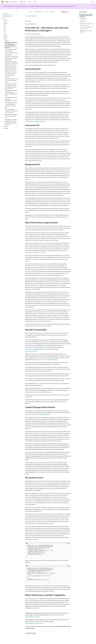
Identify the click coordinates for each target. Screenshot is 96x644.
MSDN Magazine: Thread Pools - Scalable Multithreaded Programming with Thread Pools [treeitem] (11, 105)
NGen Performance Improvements (87, 24)
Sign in (93, 2)
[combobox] (9, 14)
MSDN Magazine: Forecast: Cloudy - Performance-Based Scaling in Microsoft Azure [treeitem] (11, 68)
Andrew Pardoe (30, 34)
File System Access (84, 29)
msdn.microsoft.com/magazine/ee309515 (35, 121)
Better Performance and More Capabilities (86, 31)
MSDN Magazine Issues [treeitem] (7, 16)
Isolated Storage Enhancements (86, 27)
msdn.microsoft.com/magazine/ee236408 (35, 347)
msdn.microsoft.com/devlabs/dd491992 (34, 349)
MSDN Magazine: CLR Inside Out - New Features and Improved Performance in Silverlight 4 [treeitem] (11, 45)
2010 (47, 12)
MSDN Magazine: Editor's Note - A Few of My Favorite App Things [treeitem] (11, 80)
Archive (30, 12)
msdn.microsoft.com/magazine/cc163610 (35, 252)
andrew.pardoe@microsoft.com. (32, 617)
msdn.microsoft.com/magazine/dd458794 (40, 414)
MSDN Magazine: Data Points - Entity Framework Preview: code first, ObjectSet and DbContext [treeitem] (11, 74)
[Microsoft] (2, 2)
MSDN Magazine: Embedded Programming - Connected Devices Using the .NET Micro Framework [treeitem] (11, 122)
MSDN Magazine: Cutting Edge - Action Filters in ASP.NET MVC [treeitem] (11, 116)
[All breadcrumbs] (26, 12)
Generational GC (83, 18)
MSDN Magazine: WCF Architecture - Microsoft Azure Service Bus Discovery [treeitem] (11, 111)
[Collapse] (16, 11)
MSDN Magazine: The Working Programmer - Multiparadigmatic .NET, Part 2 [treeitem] (11, 99)
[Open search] (90, 2)
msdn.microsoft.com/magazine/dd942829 (47, 359)
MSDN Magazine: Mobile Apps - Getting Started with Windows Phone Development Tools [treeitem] (11, 93)
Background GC (83, 22)
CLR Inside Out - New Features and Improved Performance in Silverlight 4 (86, 15)
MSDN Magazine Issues (39, 12)
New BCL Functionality (85, 25)
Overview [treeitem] (6, 20)
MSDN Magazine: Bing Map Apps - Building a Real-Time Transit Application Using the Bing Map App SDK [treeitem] (11, 86)
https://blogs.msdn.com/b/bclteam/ (34, 623)
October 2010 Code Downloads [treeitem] (11, 53)
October (52, 12)
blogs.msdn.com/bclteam (31, 351)
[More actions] (70, 12)
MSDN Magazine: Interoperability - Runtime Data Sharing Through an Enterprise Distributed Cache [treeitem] (11, 57)
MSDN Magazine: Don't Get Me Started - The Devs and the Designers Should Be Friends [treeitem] (11, 63)
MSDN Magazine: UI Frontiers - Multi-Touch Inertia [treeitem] (11, 50)
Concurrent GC (83, 20)
